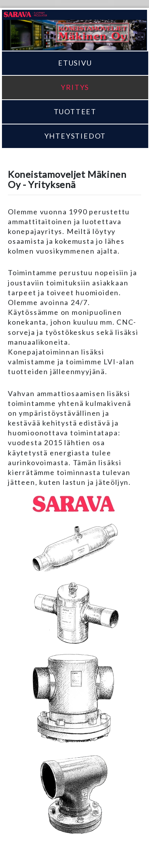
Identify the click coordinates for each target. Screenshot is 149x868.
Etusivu (75, 63)
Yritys (75, 87)
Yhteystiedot (75, 136)
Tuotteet (75, 111)
